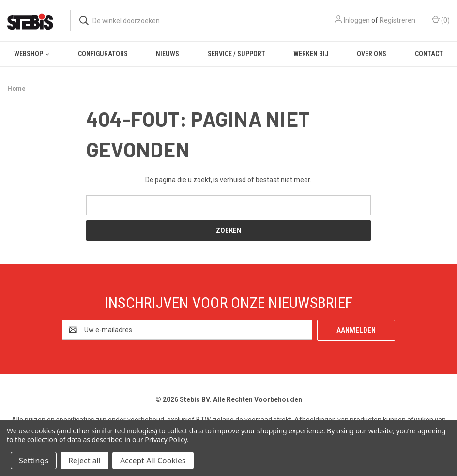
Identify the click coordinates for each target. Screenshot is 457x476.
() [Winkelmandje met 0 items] (441, 20)
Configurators (103, 54)
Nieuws (168, 54)
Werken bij (311, 54)
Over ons (372, 54)
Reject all (84, 461)
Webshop (32, 54)
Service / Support (236, 54)
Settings (34, 461)
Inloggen (357, 20)
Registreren (397, 20)
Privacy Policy (166, 439)
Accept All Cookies (153, 461)
